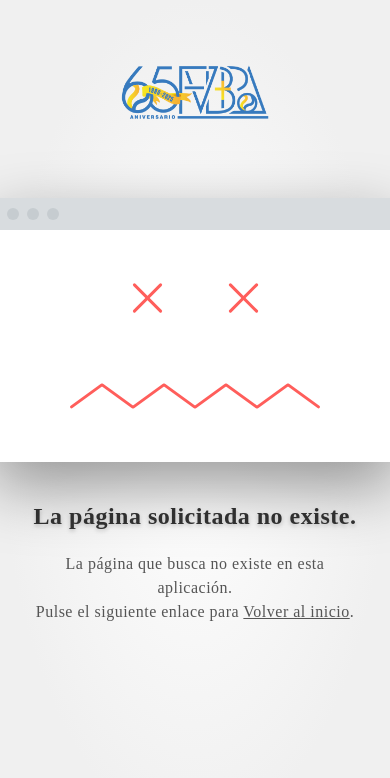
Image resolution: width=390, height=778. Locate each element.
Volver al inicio (296, 611)
